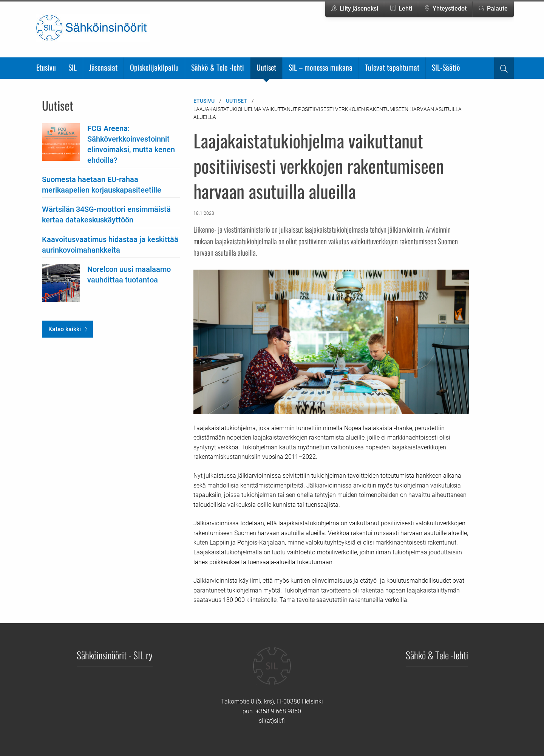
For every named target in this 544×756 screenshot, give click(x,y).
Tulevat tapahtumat (392, 67)
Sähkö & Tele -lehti (218, 67)
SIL (73, 67)
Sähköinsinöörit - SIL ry (115, 655)
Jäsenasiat (103, 67)
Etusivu (46, 67)
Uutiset (266, 67)
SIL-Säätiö (446, 67)
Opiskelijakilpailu (154, 67)
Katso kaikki (65, 329)
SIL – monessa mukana (321, 67)
